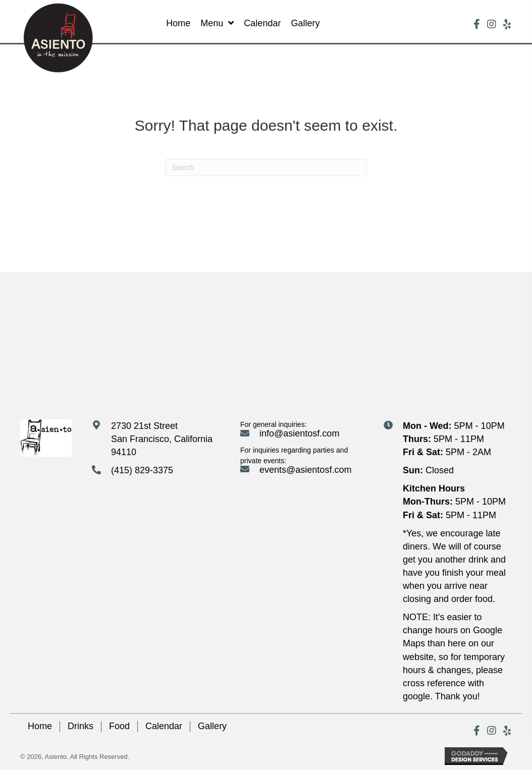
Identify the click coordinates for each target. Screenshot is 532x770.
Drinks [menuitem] (81, 726)
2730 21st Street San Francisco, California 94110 (162, 439)
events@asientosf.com (305, 470)
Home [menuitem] (40, 726)
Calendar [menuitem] (164, 726)
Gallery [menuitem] (212, 726)
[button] (476, 24)
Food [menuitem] (119, 726)
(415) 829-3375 (142, 470)
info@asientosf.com (299, 433)
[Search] (266, 168)
